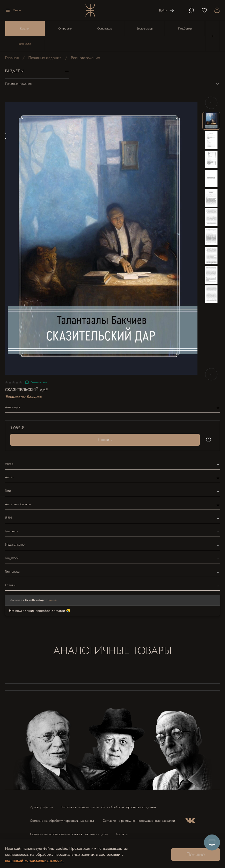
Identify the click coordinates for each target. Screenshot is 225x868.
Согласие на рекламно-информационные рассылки (139, 821)
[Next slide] (211, 374)
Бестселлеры (145, 29)
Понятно (196, 854)
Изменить (52, 600)
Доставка (25, 44)
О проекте (65, 29)
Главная (12, 58)
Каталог (25, 29)
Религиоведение (85, 58)
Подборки (185, 29)
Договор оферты (42, 807)
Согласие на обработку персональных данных (63, 821)
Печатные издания (45, 58)
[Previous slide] (211, 103)
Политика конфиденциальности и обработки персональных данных (108, 807)
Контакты (122, 834)
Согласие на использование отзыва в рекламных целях (69, 834)
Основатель (105, 29)
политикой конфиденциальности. (34, 860)
